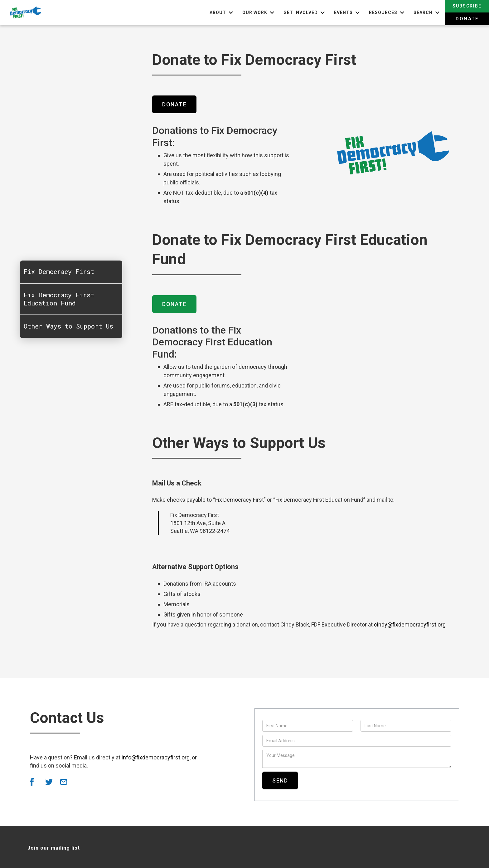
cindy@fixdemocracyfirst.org (410, 624)
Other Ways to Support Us (69, 327)
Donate (467, 19)
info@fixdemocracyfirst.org (156, 757)
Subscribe (467, 6)
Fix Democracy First (60, 272)
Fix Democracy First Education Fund (60, 300)
